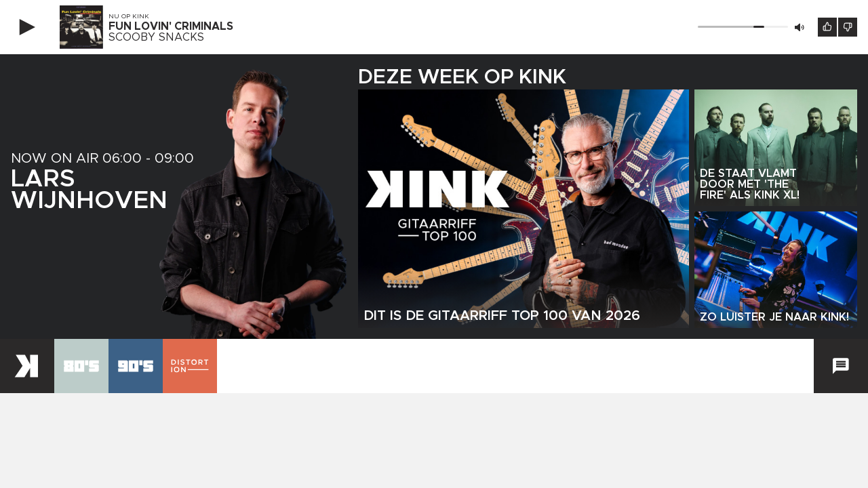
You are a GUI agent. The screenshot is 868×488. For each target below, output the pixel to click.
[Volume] (743, 27)
